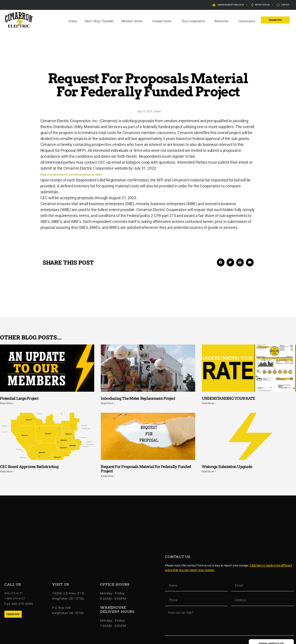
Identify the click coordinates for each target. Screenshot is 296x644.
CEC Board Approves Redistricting (29, 466)
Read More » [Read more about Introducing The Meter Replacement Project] (108, 403)
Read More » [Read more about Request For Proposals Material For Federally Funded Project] (108, 476)
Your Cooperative (194, 21)
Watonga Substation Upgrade (227, 466)
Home (73, 21)
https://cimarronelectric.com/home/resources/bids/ (84, 174)
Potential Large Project (19, 398)
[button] (221, 262)
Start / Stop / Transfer (99, 21)
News (157, 111)
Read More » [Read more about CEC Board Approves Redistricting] (7, 472)
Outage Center (163, 21)
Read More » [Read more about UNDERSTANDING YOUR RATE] (209, 403)
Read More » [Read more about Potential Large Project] (7, 403)
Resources (223, 21)
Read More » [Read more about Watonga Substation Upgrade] (209, 472)
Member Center (133, 21)
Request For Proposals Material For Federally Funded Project (146, 469)
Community (248, 21)
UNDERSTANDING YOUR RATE (228, 398)
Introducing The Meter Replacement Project (138, 398)
